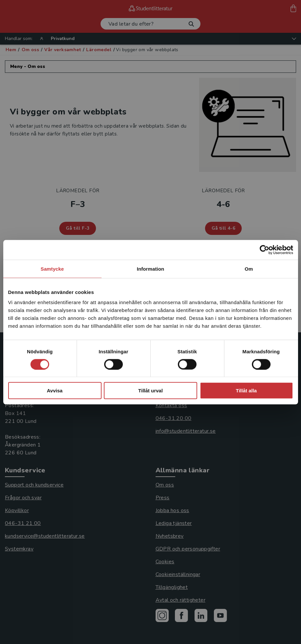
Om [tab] (249, 269)
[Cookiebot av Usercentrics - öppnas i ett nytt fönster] (264, 250)
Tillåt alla (246, 391)
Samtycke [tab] (52, 269)
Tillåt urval (150, 391)
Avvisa (55, 391)
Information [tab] (151, 269)
